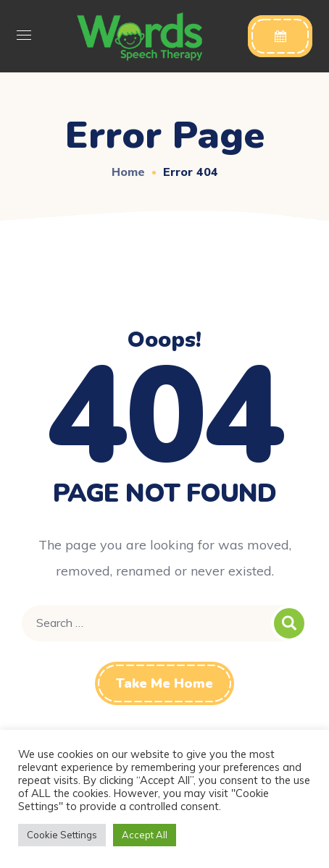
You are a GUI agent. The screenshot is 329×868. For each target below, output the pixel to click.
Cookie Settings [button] (62, 835)
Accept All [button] (145, 835)
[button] (280, 36)
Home (128, 172)
